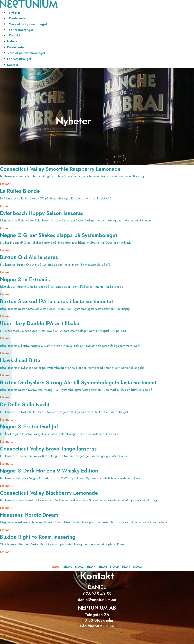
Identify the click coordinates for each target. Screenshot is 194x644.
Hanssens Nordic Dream (29, 515)
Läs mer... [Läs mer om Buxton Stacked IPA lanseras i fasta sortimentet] (6, 316)
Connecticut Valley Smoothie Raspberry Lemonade (60, 169)
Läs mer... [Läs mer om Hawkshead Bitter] (6, 375)
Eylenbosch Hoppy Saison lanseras (42, 213)
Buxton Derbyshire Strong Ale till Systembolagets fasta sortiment (78, 383)
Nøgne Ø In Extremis (25, 279)
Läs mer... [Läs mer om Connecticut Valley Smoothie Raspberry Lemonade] (6, 184)
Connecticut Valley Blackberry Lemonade (49, 493)
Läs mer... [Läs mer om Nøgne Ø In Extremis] (6, 294)
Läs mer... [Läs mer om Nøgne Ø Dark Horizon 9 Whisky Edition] (6, 486)
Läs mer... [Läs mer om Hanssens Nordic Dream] (6, 530)
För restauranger (21, 30)
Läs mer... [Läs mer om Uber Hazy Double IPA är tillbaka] (6, 338)
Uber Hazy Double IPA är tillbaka (40, 323)
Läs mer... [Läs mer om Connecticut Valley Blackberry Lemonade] (6, 508)
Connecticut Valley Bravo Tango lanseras (48, 449)
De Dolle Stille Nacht (25, 405)
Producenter (18, 18)
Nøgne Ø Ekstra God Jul (29, 427)
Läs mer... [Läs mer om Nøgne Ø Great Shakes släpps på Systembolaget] (6, 250)
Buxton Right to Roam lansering (38, 537)
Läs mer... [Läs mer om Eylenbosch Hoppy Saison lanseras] (6, 228)
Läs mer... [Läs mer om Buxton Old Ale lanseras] (6, 272)
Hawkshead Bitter (21, 360)
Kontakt (14, 35)
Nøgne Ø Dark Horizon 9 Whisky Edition (49, 471)
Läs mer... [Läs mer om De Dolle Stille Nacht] (6, 419)
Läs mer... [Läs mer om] (6, 353)
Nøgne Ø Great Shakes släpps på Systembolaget (59, 235)
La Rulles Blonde (20, 191)
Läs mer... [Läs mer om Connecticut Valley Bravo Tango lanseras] (6, 463)
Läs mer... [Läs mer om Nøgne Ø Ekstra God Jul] (6, 441)
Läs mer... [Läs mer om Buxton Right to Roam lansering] (6, 552)
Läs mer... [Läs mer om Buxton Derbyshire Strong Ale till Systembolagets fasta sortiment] (6, 397)
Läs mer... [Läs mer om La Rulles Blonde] (6, 206)
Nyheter (15, 13)
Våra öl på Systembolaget (28, 24)
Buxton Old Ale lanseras (29, 257)
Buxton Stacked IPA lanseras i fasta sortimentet (57, 301)
